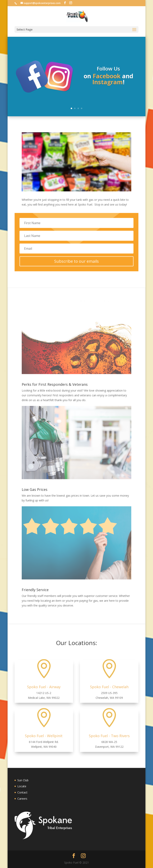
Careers (22, 799)
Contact (22, 792)
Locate (22, 786)
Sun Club (23, 780)
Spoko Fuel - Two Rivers (109, 736)
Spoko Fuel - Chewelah (109, 687)
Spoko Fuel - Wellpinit (44, 736)
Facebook (107, 78)
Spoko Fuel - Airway (44, 687)
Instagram (107, 84)
